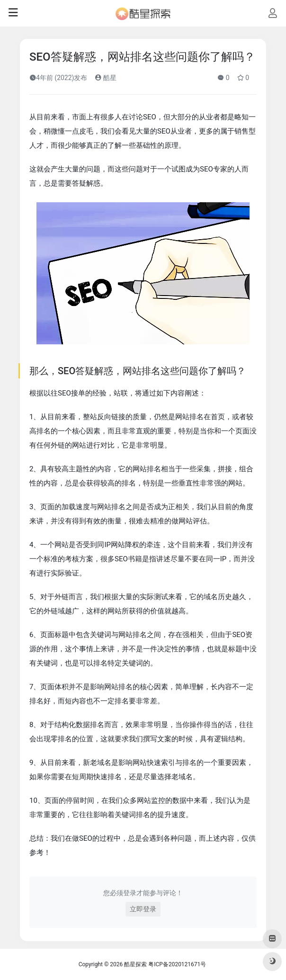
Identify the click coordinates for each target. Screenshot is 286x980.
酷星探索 (135, 964)
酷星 (105, 78)
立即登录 (143, 909)
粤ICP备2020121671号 (177, 964)
